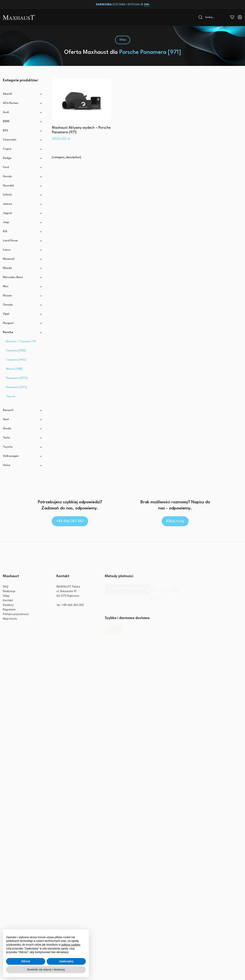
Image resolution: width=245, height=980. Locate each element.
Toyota (23, 457)
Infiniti (23, 195)
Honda (23, 177)
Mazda (23, 268)
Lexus (23, 250)
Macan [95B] (14, 379)
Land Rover (23, 241)
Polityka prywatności (16, 648)
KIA (23, 232)
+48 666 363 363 (70, 541)
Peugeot (23, 323)
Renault (23, 420)
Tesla (23, 448)
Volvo (23, 475)
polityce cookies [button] (71, 945)
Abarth (23, 94)
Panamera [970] (17, 388)
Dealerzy (8, 639)
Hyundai (23, 186)
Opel (23, 314)
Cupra (23, 149)
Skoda (23, 439)
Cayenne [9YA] (16, 370)
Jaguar (23, 213)
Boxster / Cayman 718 (21, 352)
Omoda (23, 305)
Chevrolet (23, 140)
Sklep (6, 630)
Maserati (23, 259)
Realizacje (9, 625)
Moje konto (10, 653)
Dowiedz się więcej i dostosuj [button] (46, 969)
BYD (23, 131)
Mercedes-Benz (23, 278)
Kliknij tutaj (175, 541)
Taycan (11, 407)
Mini (23, 287)
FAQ (6, 621)
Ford (23, 168)
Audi (23, 112)
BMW (23, 122)
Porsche (23, 337)
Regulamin (9, 644)
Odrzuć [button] (26, 961)
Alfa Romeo (23, 103)
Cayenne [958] (16, 361)
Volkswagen (23, 466)
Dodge (23, 158)
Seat (23, 430)
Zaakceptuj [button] (66, 961)
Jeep (23, 223)
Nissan (23, 296)
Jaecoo (23, 204)
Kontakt (8, 634)
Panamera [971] (16, 397)
